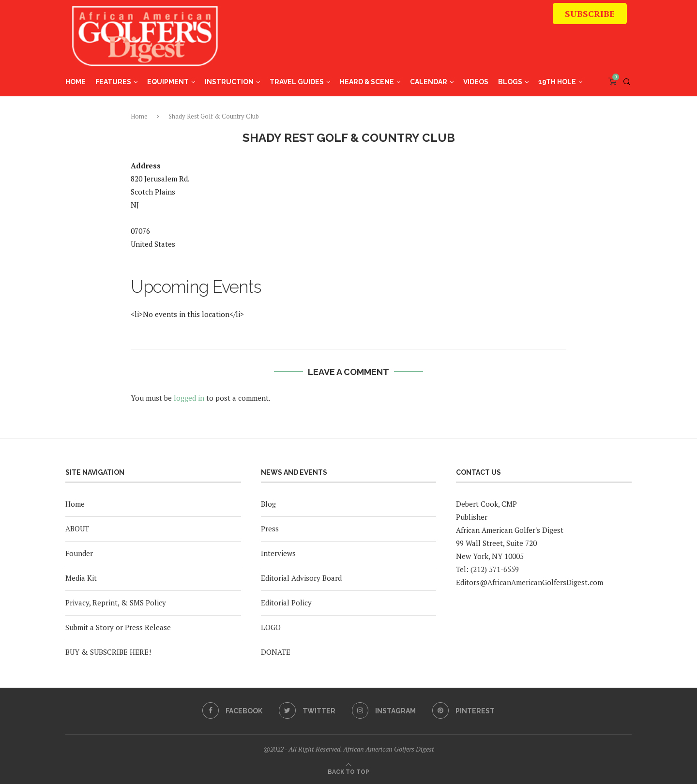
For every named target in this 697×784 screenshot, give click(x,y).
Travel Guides (297, 82)
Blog (268, 504)
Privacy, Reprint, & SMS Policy (116, 603)
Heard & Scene (367, 82)
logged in (189, 398)
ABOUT (77, 528)
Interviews (278, 553)
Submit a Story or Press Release (118, 627)
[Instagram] (384, 711)
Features (113, 82)
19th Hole (557, 82)
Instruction (229, 82)
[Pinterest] (465, 711)
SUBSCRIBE (590, 14)
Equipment (168, 82)
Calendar (429, 82)
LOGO (271, 627)
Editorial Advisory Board (301, 578)
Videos (476, 82)
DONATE (276, 652)
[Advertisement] (451, 41)
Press (270, 528)
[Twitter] (307, 711)
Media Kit (81, 578)
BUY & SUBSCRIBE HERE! (108, 652)
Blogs (510, 82)
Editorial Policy (286, 603)
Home (76, 82)
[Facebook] (231, 711)
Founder (79, 553)
